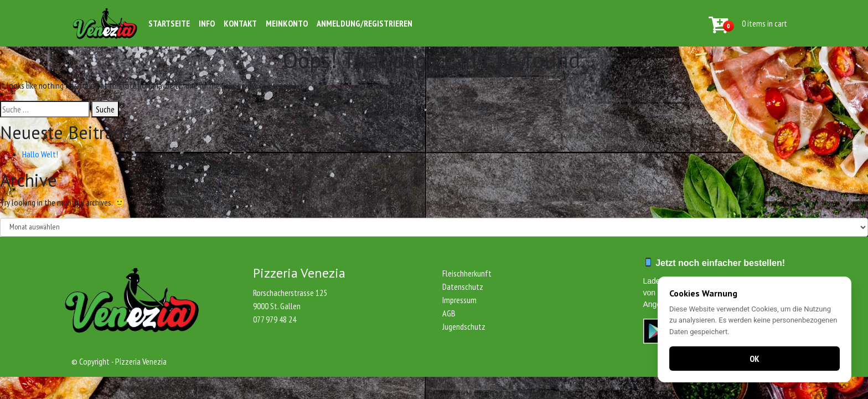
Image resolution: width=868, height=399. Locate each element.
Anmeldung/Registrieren (365, 23)
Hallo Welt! (40, 154)
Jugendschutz (464, 326)
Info (207, 23)
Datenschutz (463, 287)
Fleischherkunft (467, 273)
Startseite (169, 23)
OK (755, 359)
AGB (449, 313)
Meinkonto (287, 23)
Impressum (459, 300)
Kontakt (240, 23)
